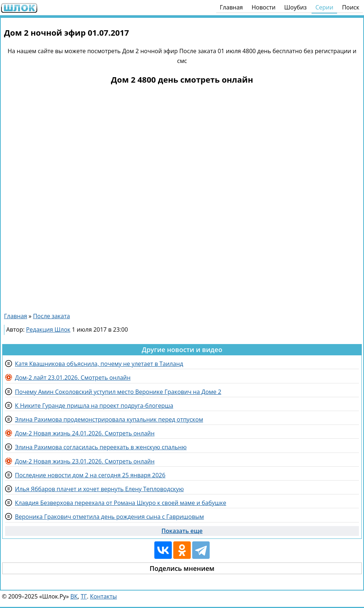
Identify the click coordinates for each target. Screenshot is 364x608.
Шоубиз (296, 7)
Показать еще (182, 531)
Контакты (103, 596)
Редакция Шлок (48, 329)
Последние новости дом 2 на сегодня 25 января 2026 (90, 475)
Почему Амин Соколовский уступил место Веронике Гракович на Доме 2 (118, 392)
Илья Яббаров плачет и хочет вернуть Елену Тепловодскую (99, 489)
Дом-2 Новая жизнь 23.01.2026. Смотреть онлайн (85, 461)
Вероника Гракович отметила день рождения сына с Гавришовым (109, 517)
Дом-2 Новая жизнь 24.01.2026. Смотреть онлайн (85, 433)
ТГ (84, 596)
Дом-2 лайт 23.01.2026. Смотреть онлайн (73, 378)
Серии (324, 7)
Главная (231, 7)
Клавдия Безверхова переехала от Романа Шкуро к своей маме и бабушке (120, 503)
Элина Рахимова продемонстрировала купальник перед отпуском (109, 419)
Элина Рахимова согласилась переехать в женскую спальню (101, 447)
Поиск (351, 7)
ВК (74, 596)
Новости (264, 7)
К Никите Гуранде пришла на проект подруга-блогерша (94, 406)
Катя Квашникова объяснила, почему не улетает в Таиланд (99, 364)
